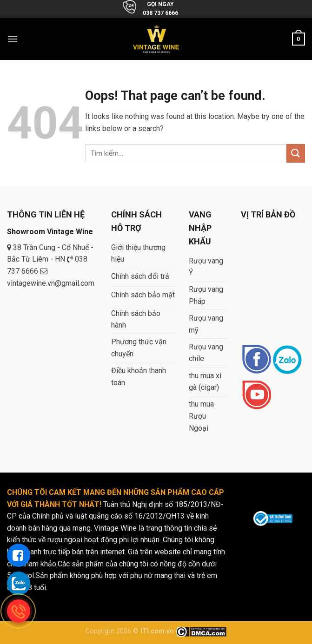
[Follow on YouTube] (256, 396)
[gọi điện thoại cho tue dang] (19, 611)
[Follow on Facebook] (256, 360)
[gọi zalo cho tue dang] (19, 583)
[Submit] (296, 153)
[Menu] (13, 39)
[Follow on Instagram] (287, 360)
